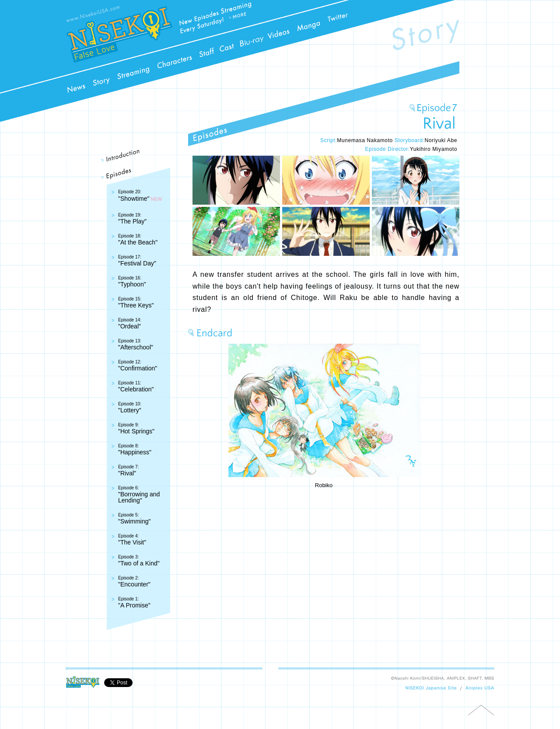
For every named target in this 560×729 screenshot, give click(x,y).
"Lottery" (130, 408)
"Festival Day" (137, 261)
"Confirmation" (138, 366)
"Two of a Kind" (139, 561)
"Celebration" (136, 387)
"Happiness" (135, 450)
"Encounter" (134, 582)
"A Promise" (134, 603)
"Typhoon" (132, 282)
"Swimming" (135, 519)
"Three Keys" (136, 303)
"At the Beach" (138, 240)
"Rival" (128, 471)
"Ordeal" (130, 324)
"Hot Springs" (136, 429)
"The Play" (132, 219)
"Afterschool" (136, 345)
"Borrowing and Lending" (139, 495)
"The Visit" (132, 540)
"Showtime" (134, 196)
